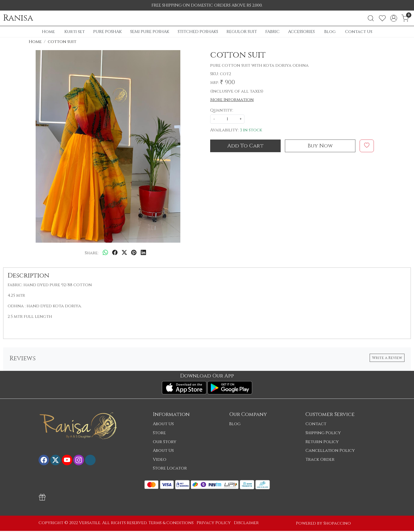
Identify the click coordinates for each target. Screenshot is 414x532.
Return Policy (322, 442)
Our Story (165, 442)
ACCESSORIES (301, 32)
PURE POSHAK (107, 32)
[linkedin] (143, 253)
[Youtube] (67, 460)
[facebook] (115, 253)
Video (160, 459)
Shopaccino (337, 523)
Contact (316, 424)
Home (48, 32)
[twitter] (124, 253)
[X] (55, 460)
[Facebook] (44, 460)
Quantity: (222, 110)
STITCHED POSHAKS (198, 32)
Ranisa (18, 18)
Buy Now (320, 146)
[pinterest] (134, 253)
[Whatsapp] (105, 253)
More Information (232, 100)
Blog (330, 32)
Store (159, 433)
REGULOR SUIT (242, 32)
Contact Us (359, 32)
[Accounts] (394, 18)
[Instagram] (79, 460)
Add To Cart (245, 146)
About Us (163, 424)
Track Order (320, 459)
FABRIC (272, 32)
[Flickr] (90, 460)
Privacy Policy (214, 523)
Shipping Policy (323, 433)
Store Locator (170, 468)
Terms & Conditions (171, 523)
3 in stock (251, 130)
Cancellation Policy (330, 450)
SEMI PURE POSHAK (150, 32)
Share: (92, 253)
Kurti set (75, 32)
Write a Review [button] (387, 358)
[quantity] (227, 119)
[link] (371, 18)
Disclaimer (246, 523)
